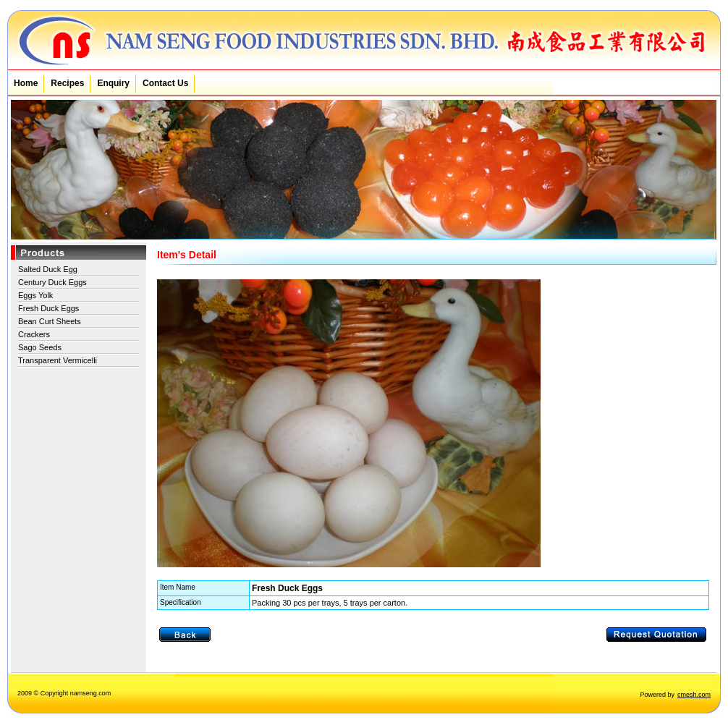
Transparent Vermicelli (58, 360)
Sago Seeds (40, 347)
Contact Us (165, 83)
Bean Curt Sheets (50, 321)
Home (26, 83)
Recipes (67, 83)
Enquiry (113, 83)
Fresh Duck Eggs (48, 308)
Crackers (34, 334)
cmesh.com (694, 695)
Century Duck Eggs (52, 282)
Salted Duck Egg (48, 269)
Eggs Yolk (35, 295)
